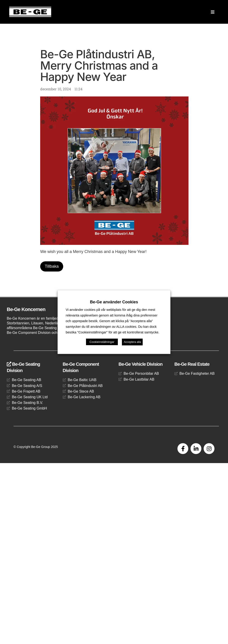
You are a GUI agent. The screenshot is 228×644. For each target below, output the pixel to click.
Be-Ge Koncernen (26, 309)
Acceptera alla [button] (132, 351)
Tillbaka (52, 266)
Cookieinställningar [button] (102, 350)
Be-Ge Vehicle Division (141, 364)
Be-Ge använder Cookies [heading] (114, 293)
